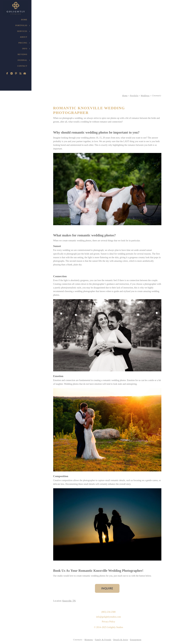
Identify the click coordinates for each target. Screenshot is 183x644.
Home (24, 20)
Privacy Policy (109, 622)
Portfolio (21, 25)
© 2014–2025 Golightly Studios (108, 627)
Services (22, 31)
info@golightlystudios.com (108, 617)
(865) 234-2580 (108, 612)
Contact (22, 66)
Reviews (23, 54)
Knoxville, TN (69, 601)
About (24, 37)
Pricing (23, 43)
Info (25, 49)
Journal (22, 60)
